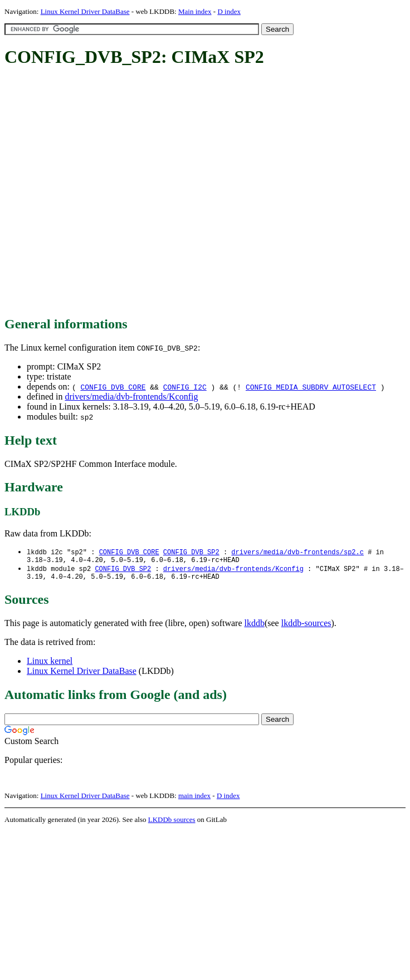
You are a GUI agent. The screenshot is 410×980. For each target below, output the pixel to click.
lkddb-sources (306, 627)
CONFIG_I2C (185, 387)
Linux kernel (50, 665)
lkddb (255, 627)
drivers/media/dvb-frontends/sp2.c (297, 552)
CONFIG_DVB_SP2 (191, 552)
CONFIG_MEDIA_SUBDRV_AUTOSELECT (311, 387)
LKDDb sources (172, 824)
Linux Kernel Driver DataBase (85, 11)
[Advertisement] (113, 193)
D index (229, 11)
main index (194, 800)
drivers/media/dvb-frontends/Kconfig (131, 397)
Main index (195, 11)
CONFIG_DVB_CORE (113, 387)
